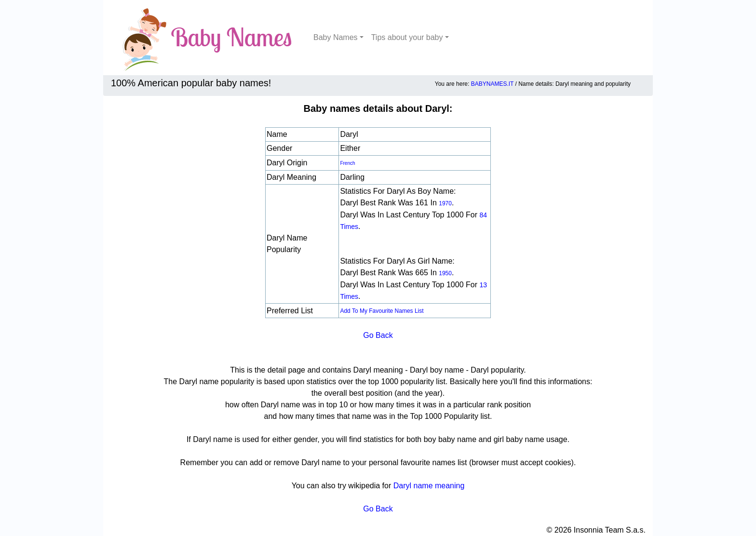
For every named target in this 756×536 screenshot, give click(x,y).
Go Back (378, 335)
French (347, 163)
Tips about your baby (407, 37)
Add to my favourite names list (382, 311)
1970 (445, 203)
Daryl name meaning (429, 486)
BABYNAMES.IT (492, 84)
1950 (445, 273)
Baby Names (336, 37)
